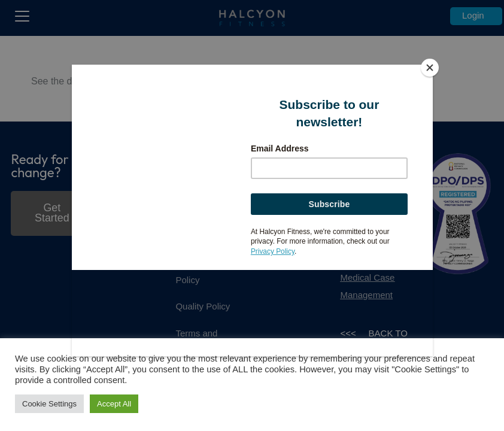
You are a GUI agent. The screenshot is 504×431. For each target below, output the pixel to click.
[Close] (430, 68)
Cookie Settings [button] (49, 404)
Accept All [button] (114, 404)
